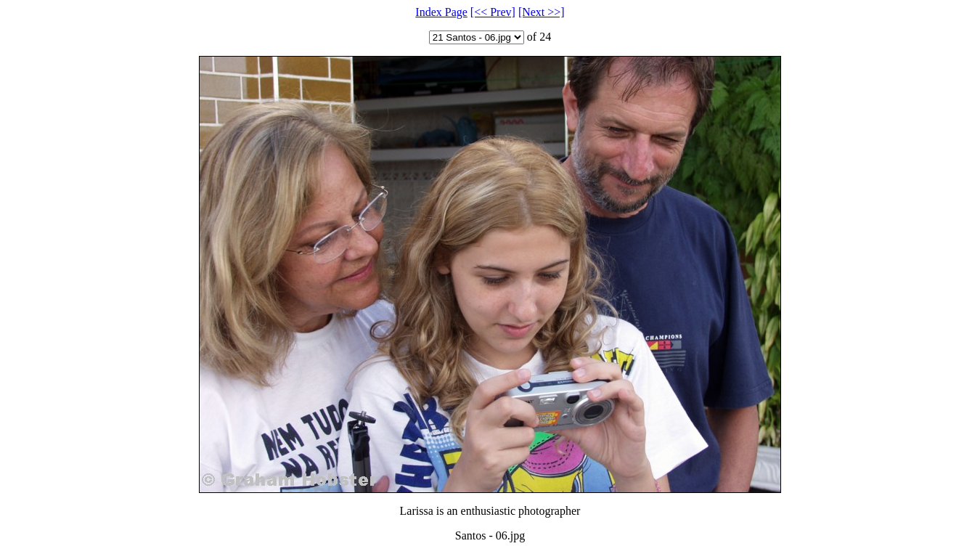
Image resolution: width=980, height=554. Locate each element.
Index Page (441, 12)
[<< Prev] (493, 12)
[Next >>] (542, 12)
